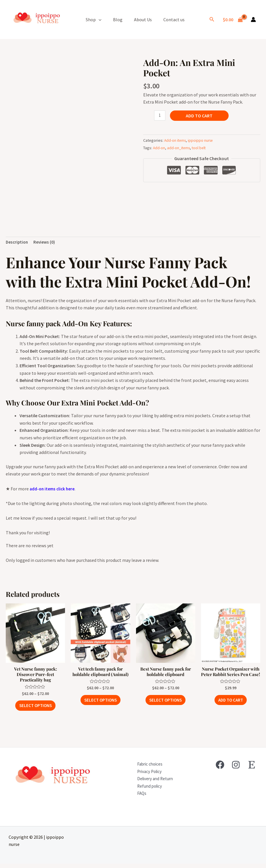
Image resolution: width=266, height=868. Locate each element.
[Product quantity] (160, 116)
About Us (143, 20)
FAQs (138, 797)
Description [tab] (18, 242)
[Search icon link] (212, 20)
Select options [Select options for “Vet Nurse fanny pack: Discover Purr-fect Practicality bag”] (36, 709)
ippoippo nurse (202, 141)
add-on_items (179, 148)
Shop (94, 20)
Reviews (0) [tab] (46, 242)
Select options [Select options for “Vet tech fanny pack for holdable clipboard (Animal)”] (101, 703)
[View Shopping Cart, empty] (233, 20)
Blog (118, 20)
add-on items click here (53, 490)
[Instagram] (236, 769)
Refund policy (147, 790)
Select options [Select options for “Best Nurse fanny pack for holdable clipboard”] (165, 703)
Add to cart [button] (230, 709)
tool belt (201, 148)
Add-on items (176, 141)
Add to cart (200, 116)
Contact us (174, 20)
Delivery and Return (152, 783)
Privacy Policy (147, 776)
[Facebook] (220, 769)
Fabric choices (147, 768)
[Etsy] (252, 769)
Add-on (159, 148)
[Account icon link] (253, 20)
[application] (99, 20)
